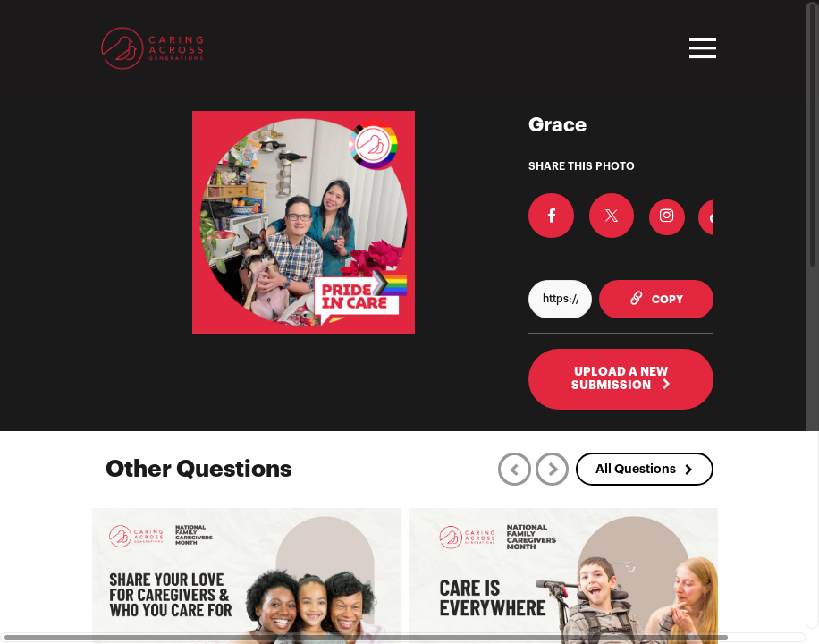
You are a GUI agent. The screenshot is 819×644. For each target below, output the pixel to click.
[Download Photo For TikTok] (694, 213)
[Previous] (515, 468)
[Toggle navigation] (700, 48)
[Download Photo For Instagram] (645, 213)
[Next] (552, 468)
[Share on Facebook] (546, 211)
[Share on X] (595, 211)
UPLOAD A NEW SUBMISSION (621, 378)
